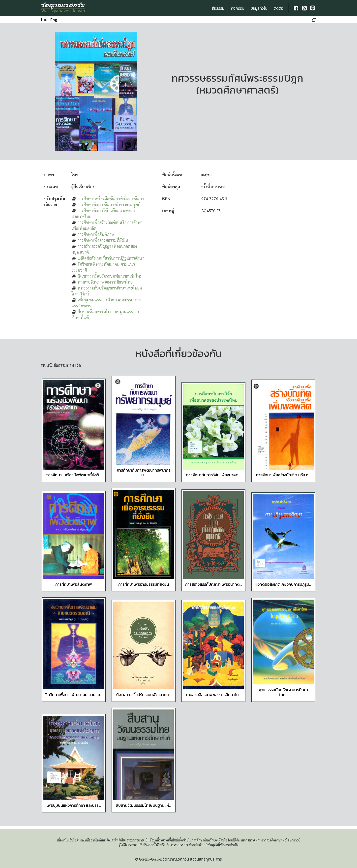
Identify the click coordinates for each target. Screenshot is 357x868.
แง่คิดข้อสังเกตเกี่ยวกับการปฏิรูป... (283, 584)
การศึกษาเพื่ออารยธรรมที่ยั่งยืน (103, 240)
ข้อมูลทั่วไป (259, 8)
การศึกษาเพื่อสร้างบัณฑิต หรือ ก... (283, 475)
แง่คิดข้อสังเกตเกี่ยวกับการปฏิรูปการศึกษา (111, 258)
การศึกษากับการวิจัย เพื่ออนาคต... (213, 475)
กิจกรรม (238, 8)
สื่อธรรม (218, 8)
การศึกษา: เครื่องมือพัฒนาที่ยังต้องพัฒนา (111, 199)
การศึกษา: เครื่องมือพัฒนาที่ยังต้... (74, 475)
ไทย (44, 20)
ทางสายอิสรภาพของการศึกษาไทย (105, 282)
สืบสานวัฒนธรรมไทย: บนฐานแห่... (144, 805)
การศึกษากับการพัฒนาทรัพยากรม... (144, 472)
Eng (54, 20)
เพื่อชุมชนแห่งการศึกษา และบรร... (74, 805)
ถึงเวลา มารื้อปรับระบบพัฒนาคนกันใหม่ (110, 276)
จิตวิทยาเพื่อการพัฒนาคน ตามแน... (74, 695)
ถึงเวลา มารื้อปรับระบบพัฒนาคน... (144, 695)
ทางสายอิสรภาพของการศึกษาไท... (213, 695)
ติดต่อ (279, 8)
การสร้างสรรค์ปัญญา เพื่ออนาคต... (214, 584)
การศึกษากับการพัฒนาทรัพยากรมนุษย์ (109, 205)
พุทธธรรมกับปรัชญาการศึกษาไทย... (283, 692)
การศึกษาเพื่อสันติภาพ (96, 234)
